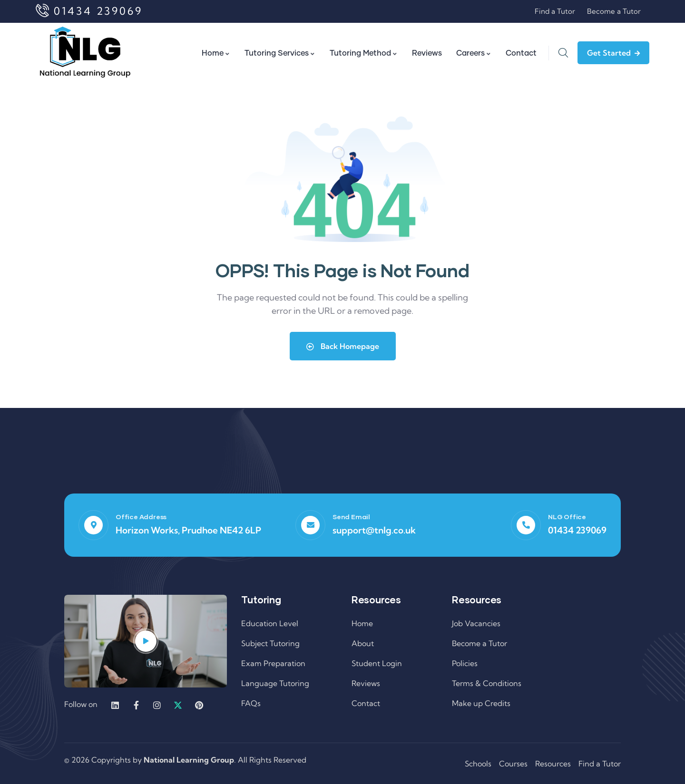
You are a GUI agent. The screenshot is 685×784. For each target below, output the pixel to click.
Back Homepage (343, 346)
